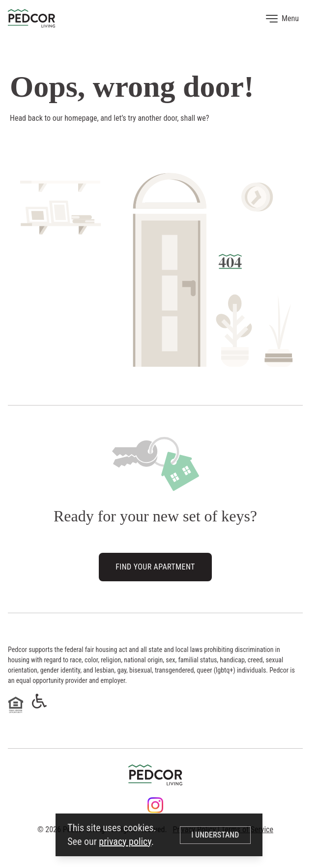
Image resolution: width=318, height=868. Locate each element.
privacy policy (125, 841)
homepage (81, 118)
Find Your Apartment (155, 567)
